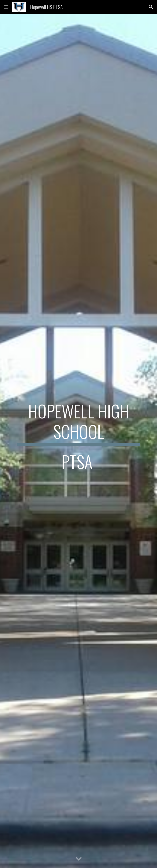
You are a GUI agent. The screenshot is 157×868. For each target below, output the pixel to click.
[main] (78, 441)
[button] (6, 7)
